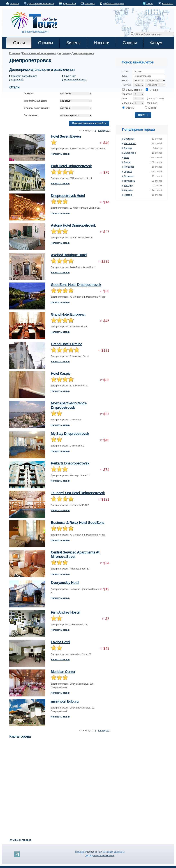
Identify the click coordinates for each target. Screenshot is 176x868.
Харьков (128, 190)
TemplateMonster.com (104, 856)
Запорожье (130, 153)
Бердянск (129, 139)
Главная (14, 4)
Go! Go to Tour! (36, 20)
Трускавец (129, 181)
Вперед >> (104, 130)
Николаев (129, 167)
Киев (127, 157)
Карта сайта (69, 4)
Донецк (128, 148)
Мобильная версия (114, 4)
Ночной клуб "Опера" (76, 80)
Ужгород (128, 185)
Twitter (150, 4)
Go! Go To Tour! (95, 852)
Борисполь (130, 143)
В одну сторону (132, 90)
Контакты (90, 4)
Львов (127, 162)
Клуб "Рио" (70, 76)
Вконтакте (167, 4)
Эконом (128, 108)
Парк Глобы (18, 80)
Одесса (128, 171)
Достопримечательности (41, 4)
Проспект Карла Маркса (24, 76)
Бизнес (150, 108)
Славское (129, 176)
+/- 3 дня (152, 90)
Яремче (128, 195)
